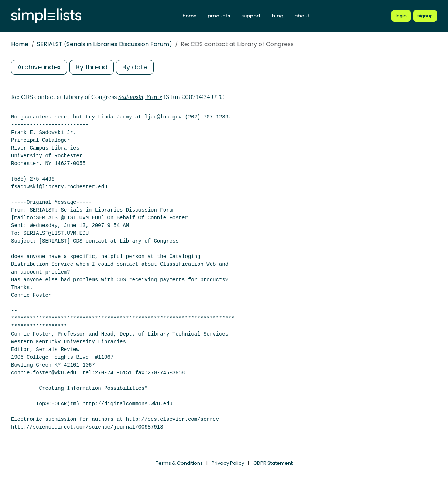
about (302, 16)
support (251, 16)
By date (135, 67)
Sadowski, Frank (140, 97)
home (189, 16)
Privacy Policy (228, 463)
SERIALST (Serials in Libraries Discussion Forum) (105, 44)
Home (20, 44)
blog (278, 16)
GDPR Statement (273, 463)
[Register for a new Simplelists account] (425, 16)
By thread (92, 67)
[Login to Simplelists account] (401, 16)
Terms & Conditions (179, 463)
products (219, 16)
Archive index (39, 67)
